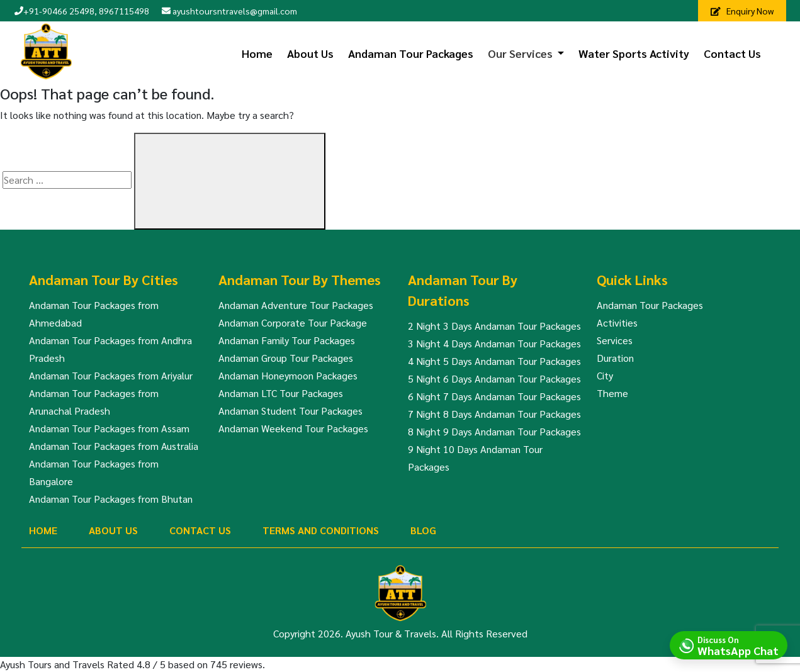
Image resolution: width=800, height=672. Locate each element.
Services (615, 340)
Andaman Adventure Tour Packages (296, 305)
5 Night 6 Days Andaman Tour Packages (494, 378)
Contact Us (732, 53)
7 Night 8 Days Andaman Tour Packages (494, 414)
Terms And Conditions (321, 530)
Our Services (520, 53)
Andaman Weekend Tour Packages (293, 428)
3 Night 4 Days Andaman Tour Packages (494, 343)
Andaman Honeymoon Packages (288, 375)
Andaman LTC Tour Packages (281, 393)
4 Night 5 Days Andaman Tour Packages (494, 361)
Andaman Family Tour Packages (287, 340)
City (605, 375)
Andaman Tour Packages (411, 53)
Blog (423, 530)
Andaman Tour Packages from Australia (114, 446)
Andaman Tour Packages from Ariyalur (111, 375)
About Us (310, 53)
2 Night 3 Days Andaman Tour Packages (494, 326)
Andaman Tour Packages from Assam (109, 428)
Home (257, 53)
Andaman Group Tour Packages (286, 358)
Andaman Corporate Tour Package (293, 322)
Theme (612, 393)
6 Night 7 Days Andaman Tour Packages (494, 396)
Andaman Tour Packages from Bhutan (111, 499)
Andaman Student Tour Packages (290, 411)
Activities (617, 322)
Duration (615, 358)
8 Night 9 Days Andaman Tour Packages (494, 431)
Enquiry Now (742, 11)
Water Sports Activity (634, 53)
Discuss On (738, 645)
